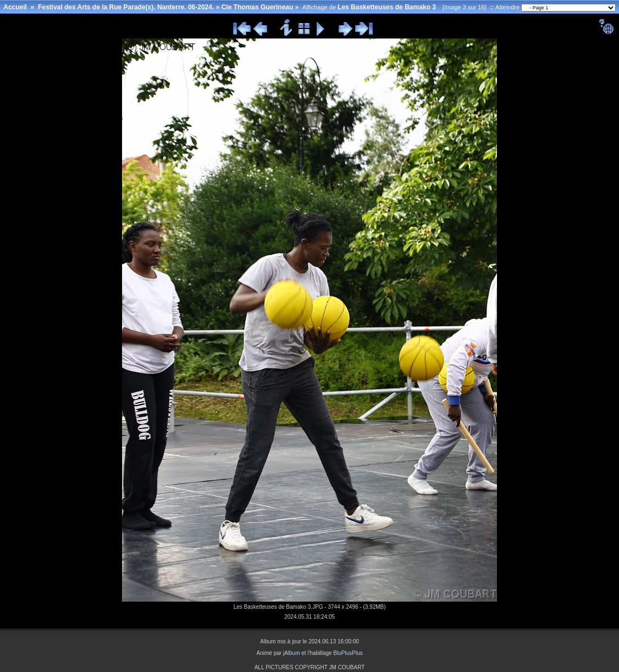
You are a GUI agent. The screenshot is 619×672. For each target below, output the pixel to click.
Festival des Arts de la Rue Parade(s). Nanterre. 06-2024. (126, 7)
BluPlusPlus (348, 653)
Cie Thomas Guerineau (258, 7)
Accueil (15, 7)
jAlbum (292, 653)
